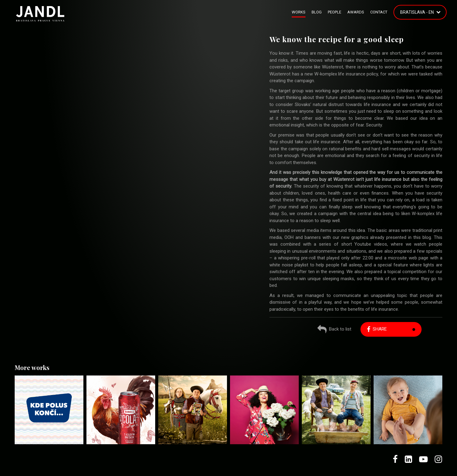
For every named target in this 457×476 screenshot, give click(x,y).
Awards (356, 12)
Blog (317, 12)
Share (377, 329)
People (335, 12)
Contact (379, 12)
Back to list (334, 330)
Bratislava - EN (417, 12)
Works (299, 12)
